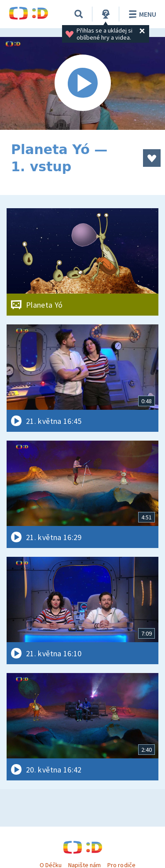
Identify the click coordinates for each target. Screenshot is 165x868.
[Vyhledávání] (79, 14)
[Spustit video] (82, 83)
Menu (141, 14)
